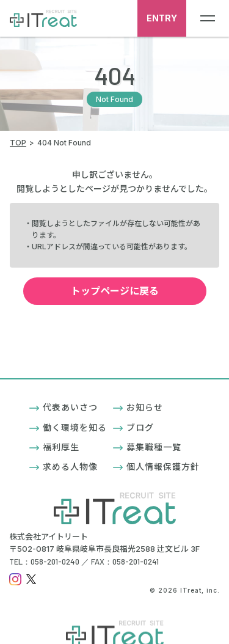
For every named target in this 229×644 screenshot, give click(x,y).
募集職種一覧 (147, 447)
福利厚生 (54, 447)
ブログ (133, 427)
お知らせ (138, 407)
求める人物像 (64, 467)
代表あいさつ (64, 407)
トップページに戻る (130, 291)
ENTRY (162, 18)
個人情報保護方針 (156, 467)
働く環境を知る (68, 427)
